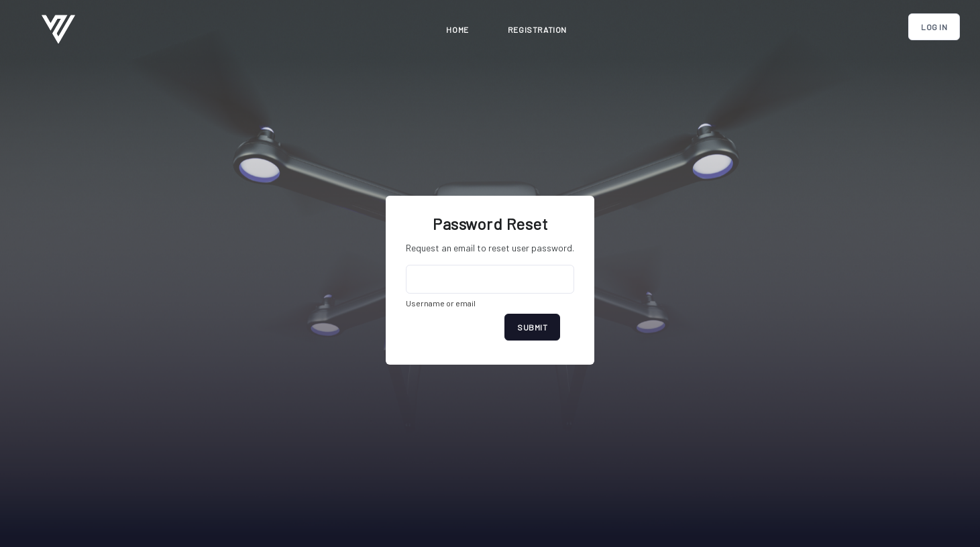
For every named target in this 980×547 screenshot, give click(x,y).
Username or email (441, 303)
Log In (934, 27)
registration (537, 29)
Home (457, 29)
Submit (532, 327)
